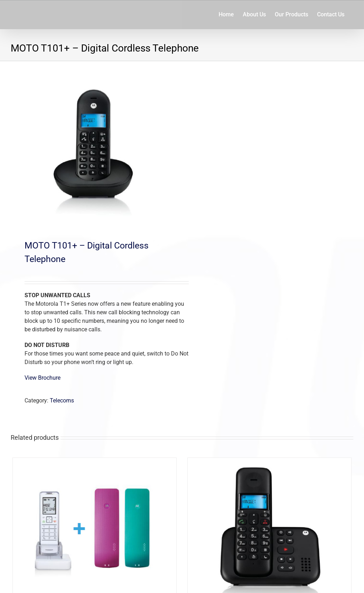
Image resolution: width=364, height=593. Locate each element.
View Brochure (42, 378)
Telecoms (62, 400)
